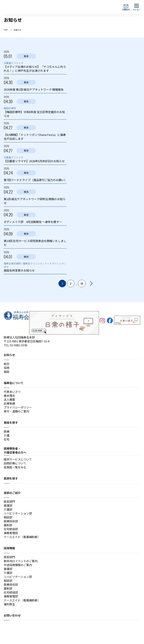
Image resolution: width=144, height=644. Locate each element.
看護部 (8, 505)
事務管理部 (11, 533)
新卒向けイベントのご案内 (21, 561)
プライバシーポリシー (18, 407)
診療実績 (9, 403)
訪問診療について (15, 463)
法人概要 (9, 399)
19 (82, 284)
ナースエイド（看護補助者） (22, 537)
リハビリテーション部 (18, 513)
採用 (7, 368)
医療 (7, 431)
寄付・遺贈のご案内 (16, 411)
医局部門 (9, 502)
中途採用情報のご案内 (18, 565)
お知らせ (9, 355)
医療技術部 (11, 521)
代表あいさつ (12, 392)
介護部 (8, 509)
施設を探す (11, 422)
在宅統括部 (11, 529)
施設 (7, 372)
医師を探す (11, 478)
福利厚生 (9, 604)
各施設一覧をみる (15, 467)
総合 (7, 364)
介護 (7, 435)
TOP (6, 30)
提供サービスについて (18, 459)
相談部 (8, 517)
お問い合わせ (12, 615)
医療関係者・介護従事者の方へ (15, 450)
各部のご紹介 (12, 493)
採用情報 (9, 548)
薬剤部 (8, 525)
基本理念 (9, 396)
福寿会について (14, 383)
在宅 (7, 439)
